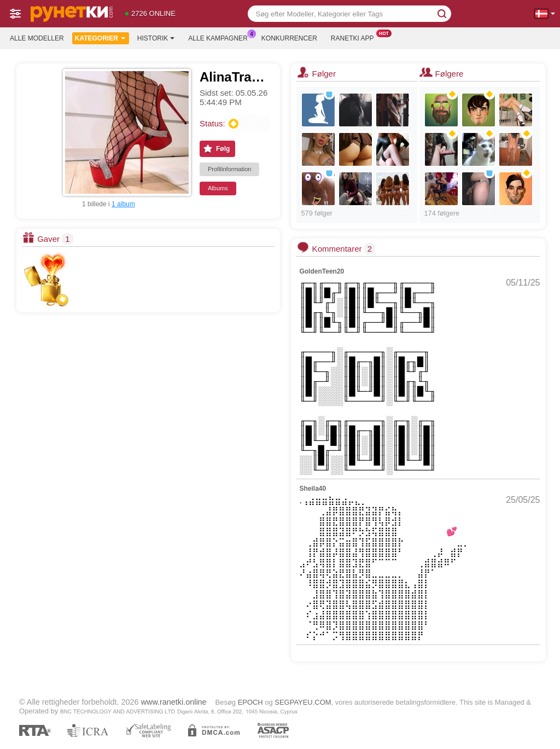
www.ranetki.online (174, 702)
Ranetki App (355, 37)
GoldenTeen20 (322, 271)
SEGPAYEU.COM (303, 702)
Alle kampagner (220, 37)
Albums (218, 188)
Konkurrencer (289, 38)
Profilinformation (229, 169)
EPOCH (250, 702)
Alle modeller (37, 38)
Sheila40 (313, 489)
